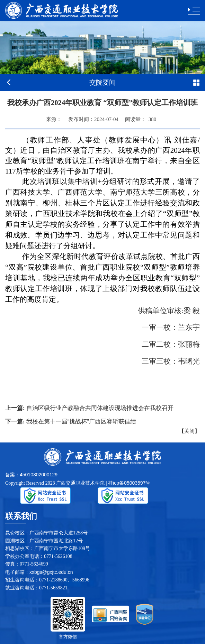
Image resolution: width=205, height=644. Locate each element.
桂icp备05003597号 (129, 483)
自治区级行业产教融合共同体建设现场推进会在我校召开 (89, 408)
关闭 (189, 431)
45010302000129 (39, 475)
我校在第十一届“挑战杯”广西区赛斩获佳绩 (71, 422)
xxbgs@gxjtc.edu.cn (51, 572)
